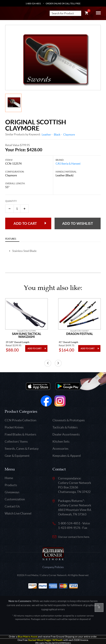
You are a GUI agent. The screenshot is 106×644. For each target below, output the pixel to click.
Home (9, 478)
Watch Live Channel (18, 513)
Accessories (60, 449)
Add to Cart (25, 223)
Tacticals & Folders (65, 427)
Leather (46, 135)
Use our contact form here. (74, 537)
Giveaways (12, 492)
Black (57, 135)
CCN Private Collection (21, 420)
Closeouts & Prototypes (69, 420)
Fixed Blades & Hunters (21, 434)
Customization (15, 499)
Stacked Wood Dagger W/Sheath (45, 640)
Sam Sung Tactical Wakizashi (27, 335)
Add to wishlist (78, 223)
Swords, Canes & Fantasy (22, 449)
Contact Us (12, 506)
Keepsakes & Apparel (67, 456)
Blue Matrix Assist (28, 637)
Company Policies (53, 567)
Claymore (69, 135)
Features (11, 239)
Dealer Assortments (66, 434)
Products (11, 485)
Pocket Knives (14, 427)
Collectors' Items (16, 441)
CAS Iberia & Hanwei (68, 164)
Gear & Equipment (17, 456)
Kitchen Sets (61, 441)
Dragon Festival (80, 334)
